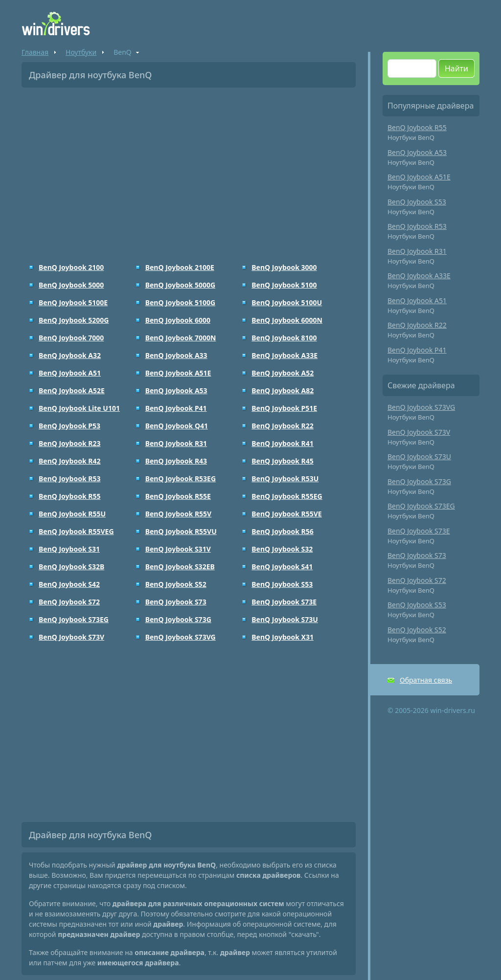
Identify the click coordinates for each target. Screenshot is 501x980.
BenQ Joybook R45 (282, 461)
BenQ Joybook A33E (285, 355)
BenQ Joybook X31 (283, 637)
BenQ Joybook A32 (70, 355)
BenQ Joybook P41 (176, 408)
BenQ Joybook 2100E (180, 267)
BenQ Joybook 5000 (71, 285)
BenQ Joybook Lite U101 (79, 408)
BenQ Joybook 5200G (74, 320)
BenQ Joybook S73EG (74, 619)
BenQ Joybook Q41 (177, 426)
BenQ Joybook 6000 (178, 320)
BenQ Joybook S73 (176, 602)
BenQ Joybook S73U (285, 619)
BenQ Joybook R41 (282, 443)
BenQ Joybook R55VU (181, 531)
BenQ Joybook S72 (69, 602)
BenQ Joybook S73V (71, 637)
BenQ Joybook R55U (72, 514)
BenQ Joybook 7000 (71, 338)
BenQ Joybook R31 (176, 443)
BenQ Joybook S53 (282, 584)
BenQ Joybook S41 (282, 567)
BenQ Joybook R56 (282, 531)
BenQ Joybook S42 (69, 584)
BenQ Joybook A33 (176, 355)
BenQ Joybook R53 (69, 479)
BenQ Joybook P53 (69, 426)
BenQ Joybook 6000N (287, 320)
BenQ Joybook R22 (282, 426)
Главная (35, 52)
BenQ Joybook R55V (179, 514)
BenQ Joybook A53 (176, 390)
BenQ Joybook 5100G (180, 302)
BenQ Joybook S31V (178, 549)
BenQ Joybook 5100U (287, 302)
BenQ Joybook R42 (69, 461)
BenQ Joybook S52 (176, 584)
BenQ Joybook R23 (69, 443)
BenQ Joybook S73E (284, 602)
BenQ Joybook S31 (69, 549)
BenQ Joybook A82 (283, 390)
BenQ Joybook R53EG (181, 479)
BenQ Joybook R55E (178, 496)
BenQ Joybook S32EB (180, 567)
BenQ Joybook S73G (178, 619)
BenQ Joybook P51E (284, 408)
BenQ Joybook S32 (282, 549)
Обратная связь (426, 680)
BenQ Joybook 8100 (284, 338)
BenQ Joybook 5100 (284, 285)
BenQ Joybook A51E (178, 373)
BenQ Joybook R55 (69, 496)
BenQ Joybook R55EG (287, 496)
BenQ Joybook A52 (283, 373)
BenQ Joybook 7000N (181, 338)
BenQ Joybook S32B (71, 567)
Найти (456, 68)
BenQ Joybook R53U (285, 479)
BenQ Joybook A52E (72, 390)
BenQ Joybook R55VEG (76, 531)
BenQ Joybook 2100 (71, 267)
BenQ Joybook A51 (70, 373)
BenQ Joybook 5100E (73, 302)
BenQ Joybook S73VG (181, 637)
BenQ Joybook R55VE (286, 514)
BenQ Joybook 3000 (284, 267)
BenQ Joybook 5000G (180, 285)
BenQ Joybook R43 (176, 461)
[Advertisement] (189, 168)
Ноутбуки (81, 52)
